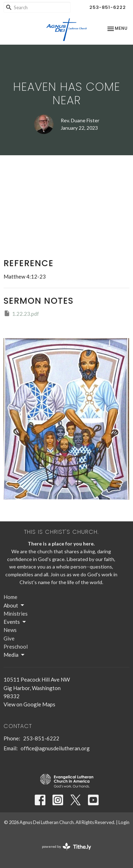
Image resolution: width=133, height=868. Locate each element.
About (14, 605)
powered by (66, 847)
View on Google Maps (29, 704)
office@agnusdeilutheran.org (55, 748)
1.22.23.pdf (21, 313)
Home (10, 597)
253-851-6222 (108, 7)
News (10, 630)
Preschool (16, 646)
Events (15, 622)
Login (124, 822)
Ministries (16, 614)
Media (15, 655)
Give (9, 638)
